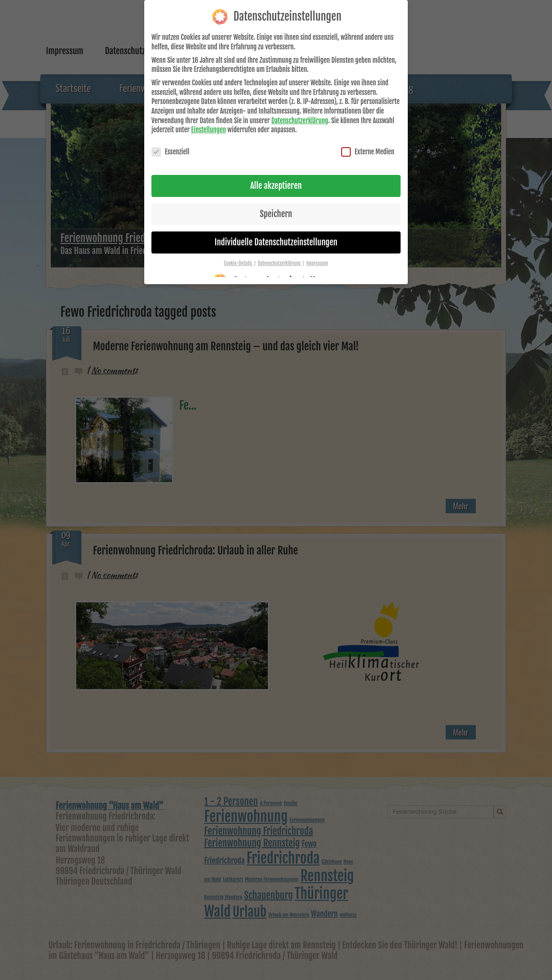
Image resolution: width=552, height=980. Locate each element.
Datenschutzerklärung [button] (280, 257)
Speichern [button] (276, 208)
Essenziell (170, 146)
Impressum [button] (317, 257)
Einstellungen (209, 124)
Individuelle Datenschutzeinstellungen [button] (276, 236)
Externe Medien (368, 146)
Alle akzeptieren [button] (276, 180)
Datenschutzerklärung (300, 115)
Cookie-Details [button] (238, 257)
